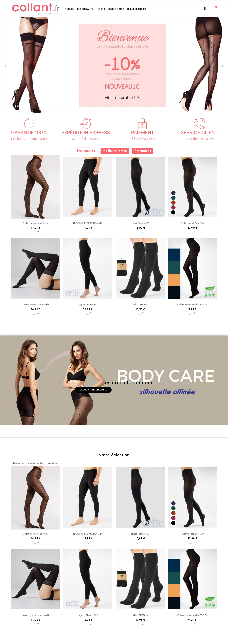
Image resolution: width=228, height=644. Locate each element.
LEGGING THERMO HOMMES (88, 294)
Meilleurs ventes (115, 221)
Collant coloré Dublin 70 (192, 279)
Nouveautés (86, 221)
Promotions (143, 221)
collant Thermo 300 (140, 294)
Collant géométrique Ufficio (36, 294)
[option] (114, 66)
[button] (85, 9)
